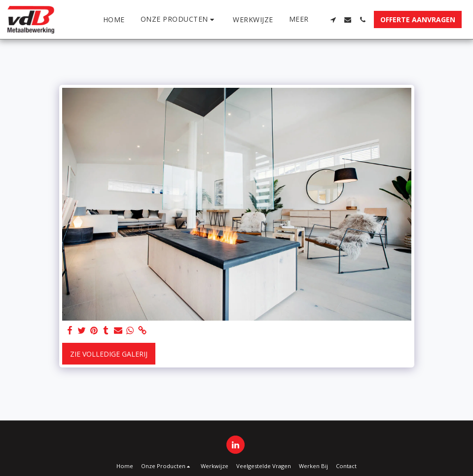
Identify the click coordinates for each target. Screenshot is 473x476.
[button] (179, 19)
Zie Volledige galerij (109, 354)
